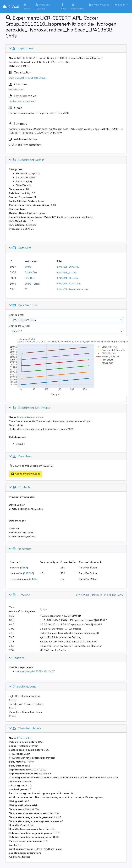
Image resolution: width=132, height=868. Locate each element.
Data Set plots (23, 305)
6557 (24, 568)
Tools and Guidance (43, 7)
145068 (29, 573)
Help (63, 7)
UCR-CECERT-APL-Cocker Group (27, 78)
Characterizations (23, 687)
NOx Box (30, 278)
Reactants (20, 549)
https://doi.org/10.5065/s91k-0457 (35, 671)
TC (26, 289)
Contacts (20, 487)
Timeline (20, 595)
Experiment (21, 49)
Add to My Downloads (26, 474)
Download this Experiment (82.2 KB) (31, 466)
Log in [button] (120, 5)
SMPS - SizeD (32, 284)
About (27, 7)
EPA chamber (16, 89)
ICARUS (11, 7)
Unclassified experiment (22, 101)
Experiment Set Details (29, 408)
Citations (17, 658)
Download (21, 456)
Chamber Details (25, 728)
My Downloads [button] (99, 5)
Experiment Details (27, 160)
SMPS (28, 267)
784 (35, 579)
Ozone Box (31, 272)
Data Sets (20, 248)
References (78, 7)
